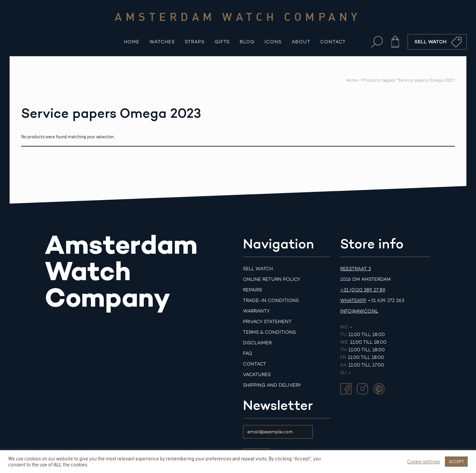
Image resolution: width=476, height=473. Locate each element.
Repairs (253, 290)
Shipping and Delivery (272, 385)
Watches (162, 42)
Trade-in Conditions (271, 301)
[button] (377, 42)
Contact (333, 42)
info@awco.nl (359, 311)
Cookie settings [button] (424, 462)
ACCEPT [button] (456, 461)
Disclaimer (257, 343)
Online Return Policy (272, 279)
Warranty (256, 311)
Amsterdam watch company (238, 17)
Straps (195, 42)
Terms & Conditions (269, 332)
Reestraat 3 (356, 269)
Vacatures (257, 375)
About (301, 42)
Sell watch (258, 269)
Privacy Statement (267, 322)
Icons (273, 42)
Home (132, 42)
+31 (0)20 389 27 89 (363, 290)
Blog (247, 42)
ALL (58, 465)
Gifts (222, 42)
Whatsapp (353, 301)
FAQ (248, 353)
